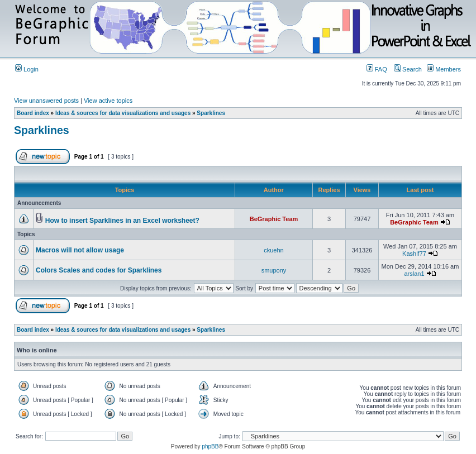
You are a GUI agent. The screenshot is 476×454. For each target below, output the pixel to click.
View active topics (108, 101)
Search (408, 69)
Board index (33, 113)
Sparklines (211, 113)
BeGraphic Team (274, 219)
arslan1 (414, 274)
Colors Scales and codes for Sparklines (99, 270)
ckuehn (273, 250)
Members (444, 69)
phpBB (210, 446)
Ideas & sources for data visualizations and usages (123, 113)
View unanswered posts (46, 101)
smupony (274, 270)
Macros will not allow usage (80, 250)
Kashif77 (414, 254)
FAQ (377, 69)
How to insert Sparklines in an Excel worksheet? (122, 221)
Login (27, 69)
